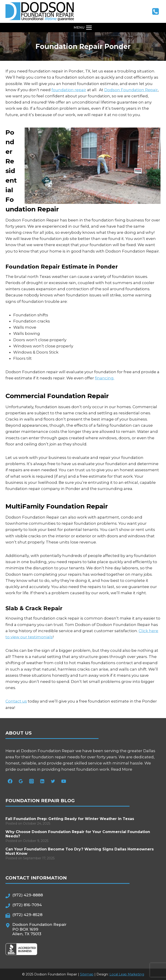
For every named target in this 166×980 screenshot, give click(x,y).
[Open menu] (83, 28)
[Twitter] (53, 781)
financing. (105, 378)
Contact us (16, 701)
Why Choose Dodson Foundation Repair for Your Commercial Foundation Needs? (78, 834)
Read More (122, 769)
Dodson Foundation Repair (131, 90)
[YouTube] (64, 781)
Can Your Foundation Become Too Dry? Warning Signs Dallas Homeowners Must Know (80, 851)
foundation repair (69, 90)
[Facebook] (10, 781)
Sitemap (87, 974)
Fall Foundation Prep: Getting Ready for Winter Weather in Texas (70, 819)
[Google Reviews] (21, 781)
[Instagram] (32, 781)
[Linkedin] (42, 781)
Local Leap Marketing (127, 974)
